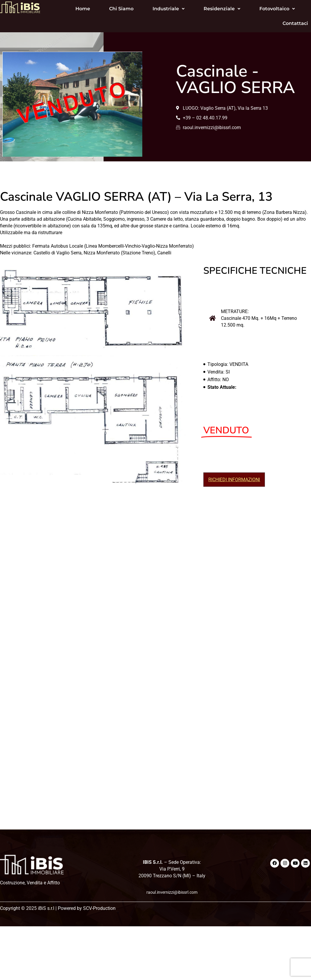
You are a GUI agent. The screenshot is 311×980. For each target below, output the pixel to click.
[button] (154, 9)
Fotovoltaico (263, 9)
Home (68, 9)
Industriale (154, 9)
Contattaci (281, 23)
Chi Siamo (107, 9)
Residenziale (208, 9)
